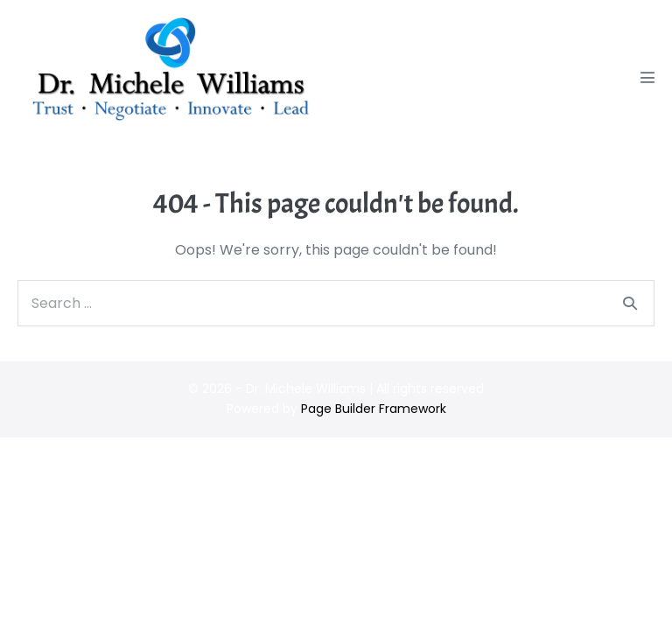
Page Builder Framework (374, 409)
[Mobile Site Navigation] (647, 77)
